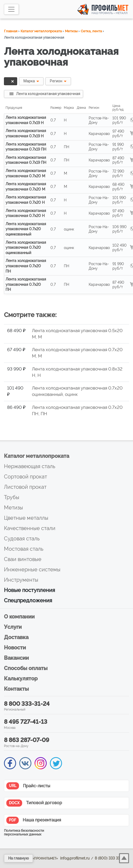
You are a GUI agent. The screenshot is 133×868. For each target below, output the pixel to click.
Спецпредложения (28, 600)
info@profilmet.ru (75, 858)
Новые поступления (30, 590)
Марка (29, 81)
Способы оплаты (26, 668)
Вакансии (16, 658)
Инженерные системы (32, 569)
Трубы (12, 497)
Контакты (16, 689)
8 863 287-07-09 (27, 740)
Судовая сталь (22, 539)
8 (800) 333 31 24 (110, 858)
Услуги (13, 627)
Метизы (71, 31)
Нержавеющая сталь (30, 466)
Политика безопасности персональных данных (24, 833)
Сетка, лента (91, 31)
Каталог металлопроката (41, 31)
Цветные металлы (26, 518)
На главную (18, 858)
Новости (15, 648)
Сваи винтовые (23, 559)
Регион (56, 81)
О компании (19, 617)
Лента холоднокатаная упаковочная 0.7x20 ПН (26, 266)
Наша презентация (34, 820)
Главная (11, 31)
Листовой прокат (25, 487)
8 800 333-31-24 (27, 704)
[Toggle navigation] (11, 9)
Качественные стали (30, 528)
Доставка (16, 637)
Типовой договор (34, 803)
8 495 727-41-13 (26, 722)
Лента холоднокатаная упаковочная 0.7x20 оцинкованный (26, 229)
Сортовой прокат (25, 477)
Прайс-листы (28, 786)
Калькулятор (21, 679)
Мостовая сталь (24, 549)
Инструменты (21, 580)
